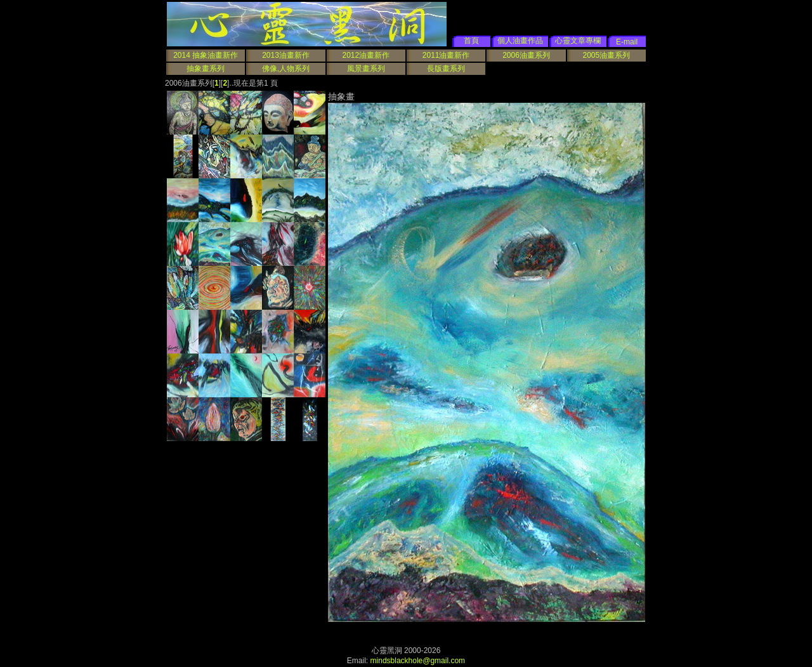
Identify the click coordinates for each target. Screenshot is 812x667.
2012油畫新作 (366, 55)
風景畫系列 (366, 69)
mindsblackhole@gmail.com (418, 661)
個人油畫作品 (520, 41)
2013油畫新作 (286, 55)
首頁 (471, 41)
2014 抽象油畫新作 (206, 55)
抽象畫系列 (206, 69)
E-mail (627, 42)
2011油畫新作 (446, 55)
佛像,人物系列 (286, 69)
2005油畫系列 (606, 55)
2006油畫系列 (526, 55)
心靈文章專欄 (578, 41)
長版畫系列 (446, 69)
